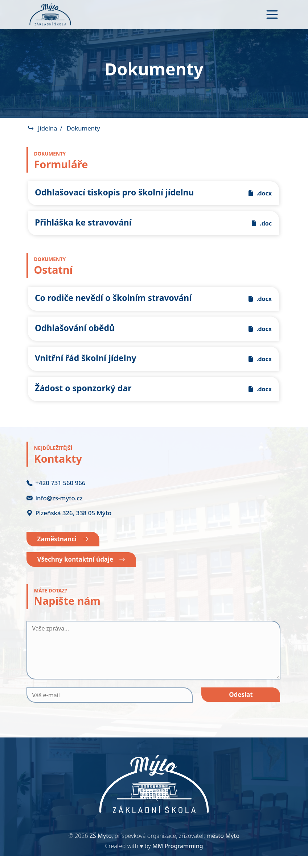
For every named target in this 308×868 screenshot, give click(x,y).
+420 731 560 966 (56, 493)
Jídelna (48, 128)
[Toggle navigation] (272, 15)
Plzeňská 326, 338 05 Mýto (69, 523)
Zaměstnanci (65, 550)
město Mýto (223, 848)
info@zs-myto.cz (55, 508)
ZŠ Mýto (101, 848)
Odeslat (241, 707)
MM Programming (178, 858)
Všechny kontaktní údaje (84, 571)
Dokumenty (84, 128)
